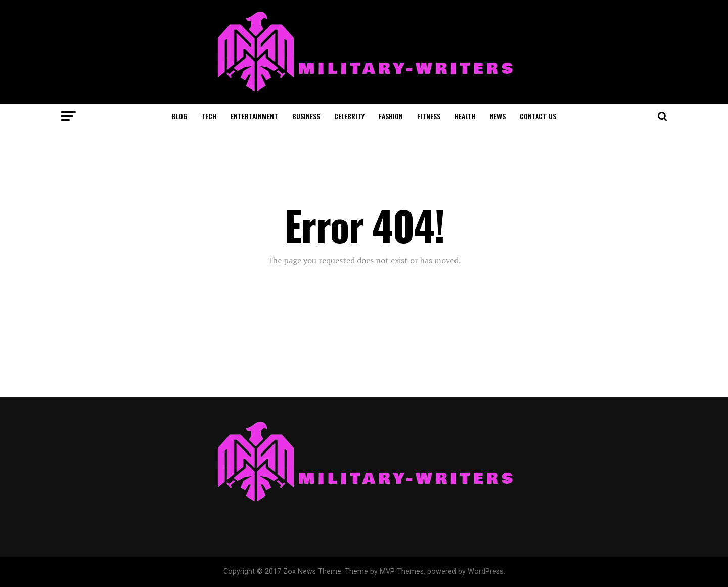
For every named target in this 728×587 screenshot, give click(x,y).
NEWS (498, 116)
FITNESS (429, 116)
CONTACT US (538, 116)
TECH (209, 116)
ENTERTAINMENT (254, 116)
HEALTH (465, 116)
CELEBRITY (349, 116)
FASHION (391, 116)
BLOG (179, 116)
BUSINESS (306, 116)
